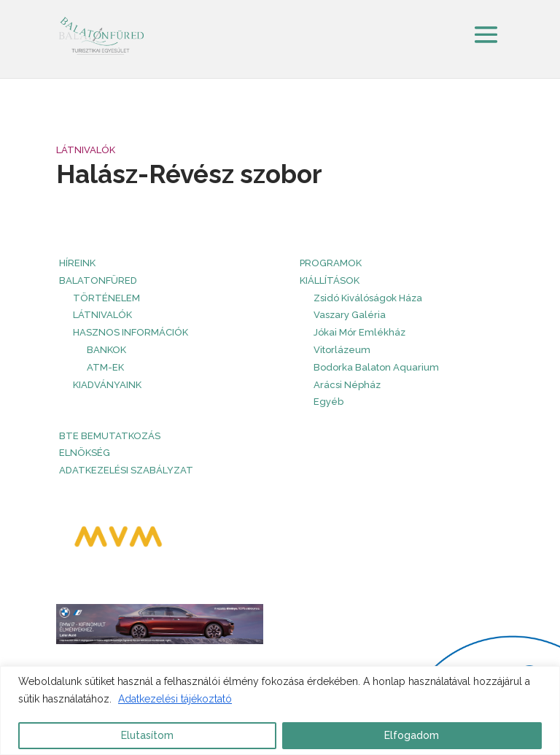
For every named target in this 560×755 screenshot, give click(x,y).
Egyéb (328, 402)
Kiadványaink (107, 385)
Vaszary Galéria (350, 315)
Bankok (106, 350)
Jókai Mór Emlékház (359, 332)
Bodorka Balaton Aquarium (376, 367)
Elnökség (85, 453)
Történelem (106, 298)
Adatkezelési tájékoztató (175, 699)
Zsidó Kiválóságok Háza (368, 298)
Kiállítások (330, 280)
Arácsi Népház (347, 385)
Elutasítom (147, 735)
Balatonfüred (98, 280)
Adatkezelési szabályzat (126, 470)
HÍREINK (77, 263)
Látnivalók (86, 150)
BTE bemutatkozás (110, 436)
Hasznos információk (131, 332)
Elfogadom (412, 735)
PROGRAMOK (331, 263)
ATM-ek (105, 367)
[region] (280, 711)
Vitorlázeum (342, 350)
